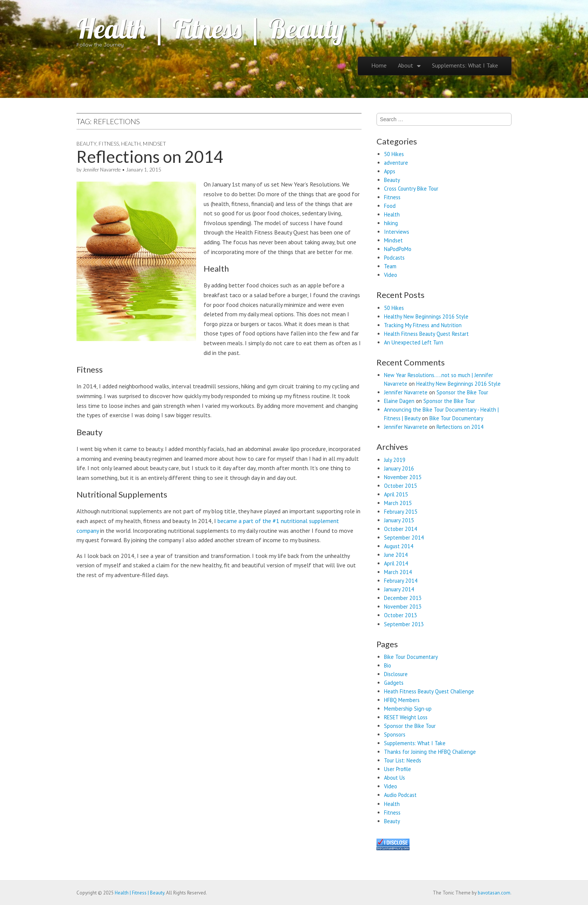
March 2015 (398, 503)
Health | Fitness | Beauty (210, 29)
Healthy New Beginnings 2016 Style (426, 316)
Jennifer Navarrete (102, 170)
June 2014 (396, 555)
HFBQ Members (402, 700)
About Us (394, 778)
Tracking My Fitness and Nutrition (423, 325)
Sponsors (395, 734)
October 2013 (400, 615)
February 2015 (401, 512)
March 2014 (398, 572)
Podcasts (394, 258)
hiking (391, 223)
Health (131, 144)
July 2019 (395, 460)
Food (390, 206)
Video (391, 275)
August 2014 (399, 546)
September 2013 (404, 624)
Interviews (397, 232)
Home (379, 65)
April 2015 (396, 494)
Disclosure (396, 674)
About (406, 65)
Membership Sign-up (408, 709)
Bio (388, 665)
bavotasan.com (494, 893)
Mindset (154, 144)
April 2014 (396, 563)
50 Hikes (394, 154)
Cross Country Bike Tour (411, 189)
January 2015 (399, 520)
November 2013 (403, 607)
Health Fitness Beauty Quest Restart (426, 334)
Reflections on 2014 (150, 156)
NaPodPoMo (398, 249)
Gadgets (394, 683)
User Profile (397, 769)
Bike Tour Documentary (456, 418)
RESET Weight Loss (406, 717)
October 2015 (400, 486)
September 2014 (404, 537)
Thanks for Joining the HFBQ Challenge (430, 752)
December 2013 (403, 598)
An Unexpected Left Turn (414, 342)
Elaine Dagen (399, 401)
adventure (396, 163)
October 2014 (400, 529)
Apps (390, 171)
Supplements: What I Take (465, 65)
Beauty (86, 144)
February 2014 (401, 581)
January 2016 (399, 468)
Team (390, 266)
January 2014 (399, 589)
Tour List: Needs (403, 760)
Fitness (109, 144)
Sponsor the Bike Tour (462, 392)
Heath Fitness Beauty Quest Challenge (429, 691)
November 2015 (403, 477)
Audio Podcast (400, 795)
